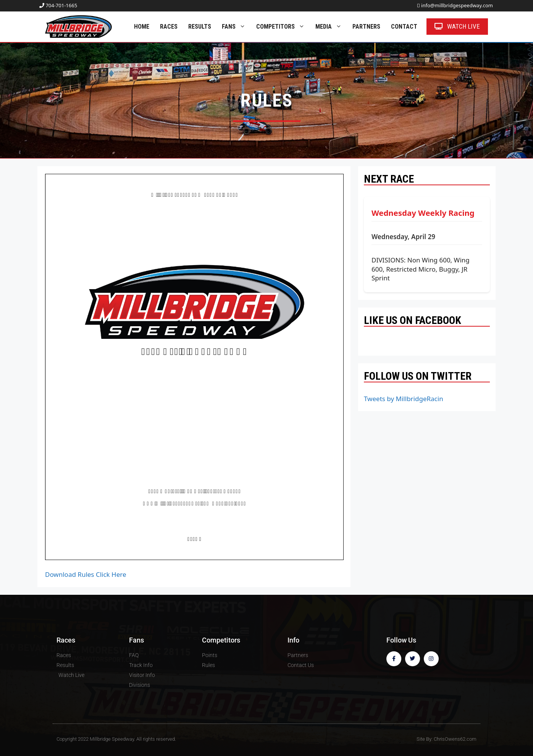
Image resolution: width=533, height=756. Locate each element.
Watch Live (457, 26)
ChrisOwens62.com (455, 739)
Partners (366, 27)
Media (331, 27)
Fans (236, 27)
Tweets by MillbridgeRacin (404, 399)
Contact (404, 27)
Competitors (283, 27)
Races (169, 27)
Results (200, 27)
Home (142, 27)
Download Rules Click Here (86, 574)
